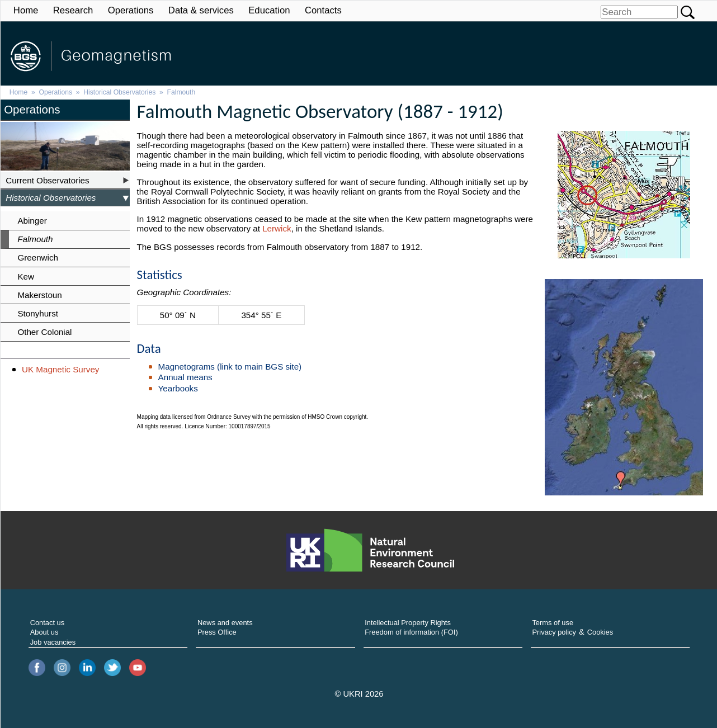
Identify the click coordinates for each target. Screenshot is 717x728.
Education (269, 10)
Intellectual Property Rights (408, 623)
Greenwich (38, 257)
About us (44, 632)
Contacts (323, 10)
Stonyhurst (38, 313)
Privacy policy (554, 632)
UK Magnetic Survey (60, 369)
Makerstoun (39, 295)
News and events (225, 623)
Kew (26, 276)
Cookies (600, 632)
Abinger (32, 221)
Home (26, 10)
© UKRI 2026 (359, 694)
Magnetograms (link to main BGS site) (230, 367)
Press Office (217, 632)
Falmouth (181, 92)
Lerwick (277, 228)
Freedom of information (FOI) (411, 632)
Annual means (185, 377)
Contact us (47, 623)
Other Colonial (44, 332)
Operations (131, 10)
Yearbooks (178, 388)
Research (73, 10)
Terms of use (553, 623)
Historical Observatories (119, 92)
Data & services (201, 10)
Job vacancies (53, 642)
